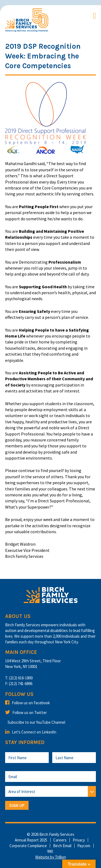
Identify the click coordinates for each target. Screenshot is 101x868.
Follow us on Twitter (26, 713)
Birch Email (62, 846)
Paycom (84, 846)
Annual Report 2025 (31, 840)
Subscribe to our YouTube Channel (36, 722)
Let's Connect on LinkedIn (31, 732)
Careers (60, 840)
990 (50, 851)
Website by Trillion (51, 857)
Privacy (79, 840)
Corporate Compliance (28, 846)
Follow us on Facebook (27, 703)
